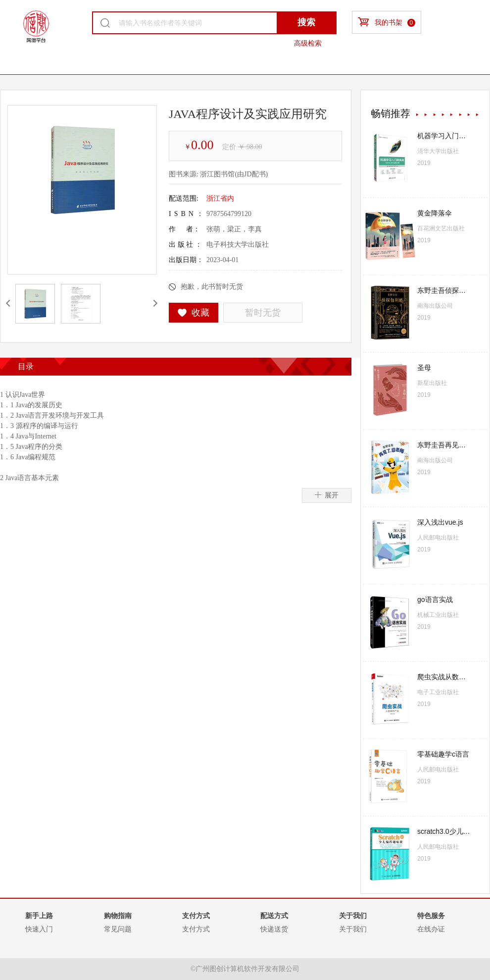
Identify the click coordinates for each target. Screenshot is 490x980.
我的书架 (387, 22)
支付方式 (196, 929)
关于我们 (353, 929)
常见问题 (118, 929)
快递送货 (274, 929)
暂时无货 (263, 313)
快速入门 (39, 929)
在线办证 (431, 929)
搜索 (306, 22)
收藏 (194, 313)
